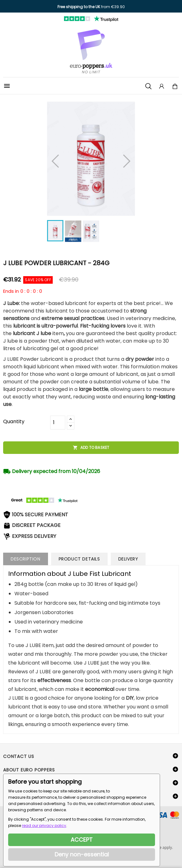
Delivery (128, 559)
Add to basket (91, 448)
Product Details (79, 559)
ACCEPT (82, 840)
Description (26, 559)
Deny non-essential (82, 854)
